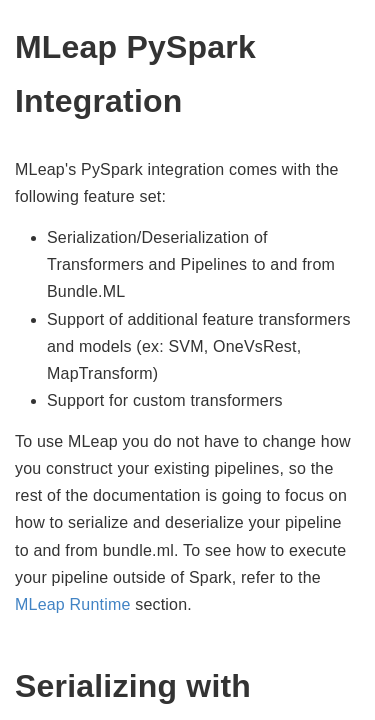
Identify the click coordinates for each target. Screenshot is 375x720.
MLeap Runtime (73, 604)
